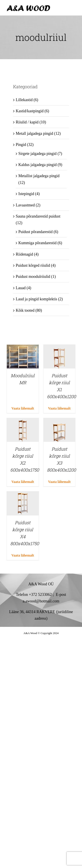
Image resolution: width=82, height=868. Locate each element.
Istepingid (26, 194)
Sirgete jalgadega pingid (38, 154)
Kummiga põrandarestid (37, 243)
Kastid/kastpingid (30, 111)
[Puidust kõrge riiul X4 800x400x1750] (23, 495)
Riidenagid (24, 254)
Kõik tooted (25, 310)
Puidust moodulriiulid (33, 277)
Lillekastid (24, 100)
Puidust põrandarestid (35, 232)
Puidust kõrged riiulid (33, 265)
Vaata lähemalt (23, 408)
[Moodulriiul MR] (23, 348)
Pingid (21, 145)
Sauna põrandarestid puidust (38, 216)
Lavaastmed (25, 205)
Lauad (21, 288)
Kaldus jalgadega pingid (38, 165)
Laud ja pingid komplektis (36, 299)
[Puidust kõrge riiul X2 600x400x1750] (23, 421)
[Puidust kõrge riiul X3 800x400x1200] (59, 421)
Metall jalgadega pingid (34, 133)
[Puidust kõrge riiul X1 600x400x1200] (59, 348)
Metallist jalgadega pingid (39, 176)
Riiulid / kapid (27, 122)
